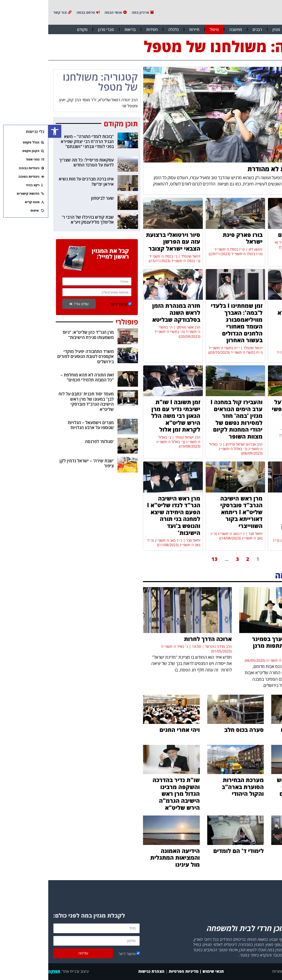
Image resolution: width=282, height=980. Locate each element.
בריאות (82, 29)
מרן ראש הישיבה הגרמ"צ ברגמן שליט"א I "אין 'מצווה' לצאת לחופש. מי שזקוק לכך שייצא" (255, 515)
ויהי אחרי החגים (131, 730)
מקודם (34, 29)
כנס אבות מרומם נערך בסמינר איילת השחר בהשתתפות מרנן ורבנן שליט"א (242, 646)
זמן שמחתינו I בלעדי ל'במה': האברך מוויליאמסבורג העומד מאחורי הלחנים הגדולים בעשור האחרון (188, 323)
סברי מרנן (58, 29)
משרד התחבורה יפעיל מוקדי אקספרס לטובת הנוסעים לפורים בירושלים (37, 356)
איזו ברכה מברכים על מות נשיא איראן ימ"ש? (38, 181)
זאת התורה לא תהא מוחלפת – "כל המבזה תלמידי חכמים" (39, 377)
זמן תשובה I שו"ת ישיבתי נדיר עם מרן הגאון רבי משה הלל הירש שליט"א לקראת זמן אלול (127, 416)
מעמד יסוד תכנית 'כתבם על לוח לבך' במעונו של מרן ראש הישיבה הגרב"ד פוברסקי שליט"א (38, 401)
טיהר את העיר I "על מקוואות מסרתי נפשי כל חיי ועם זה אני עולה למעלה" (250, 412)
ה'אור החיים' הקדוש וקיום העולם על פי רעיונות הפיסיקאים (254, 787)
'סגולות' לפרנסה (51, 441)
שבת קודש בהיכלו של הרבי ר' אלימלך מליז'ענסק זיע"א (39, 220)
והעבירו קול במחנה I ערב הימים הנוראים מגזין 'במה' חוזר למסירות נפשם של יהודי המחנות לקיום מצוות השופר (188, 419)
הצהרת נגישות (103, 971)
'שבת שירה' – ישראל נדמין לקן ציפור (38, 463)
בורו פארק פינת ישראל (194, 238)
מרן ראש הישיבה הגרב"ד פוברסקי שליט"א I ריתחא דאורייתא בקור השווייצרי (193, 512)
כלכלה (125, 29)
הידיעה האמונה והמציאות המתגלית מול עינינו (127, 858)
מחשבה (187, 29)
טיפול (166, 29)
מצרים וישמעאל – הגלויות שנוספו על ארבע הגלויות (42, 425)
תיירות (146, 29)
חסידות (104, 29)
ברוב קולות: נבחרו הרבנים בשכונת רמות (257, 858)
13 (166, 559)
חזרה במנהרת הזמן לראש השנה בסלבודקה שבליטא (128, 312)
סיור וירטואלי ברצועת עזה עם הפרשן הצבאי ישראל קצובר (125, 242)
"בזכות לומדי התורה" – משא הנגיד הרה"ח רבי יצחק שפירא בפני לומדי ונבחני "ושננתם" (39, 142)
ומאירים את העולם (253, 235)
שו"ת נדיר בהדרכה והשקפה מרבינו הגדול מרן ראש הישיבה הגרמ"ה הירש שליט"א (128, 794)
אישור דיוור (70, 304)
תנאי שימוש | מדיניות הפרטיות (148, 971)
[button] (6, 131)
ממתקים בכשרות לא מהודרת (239, 169)
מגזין (228, 29)
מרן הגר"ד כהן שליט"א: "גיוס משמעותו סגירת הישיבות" (40, 335)
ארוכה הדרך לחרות (160, 639)
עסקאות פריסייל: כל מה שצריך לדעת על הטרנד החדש (38, 162)
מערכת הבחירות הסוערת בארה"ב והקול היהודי (194, 787)
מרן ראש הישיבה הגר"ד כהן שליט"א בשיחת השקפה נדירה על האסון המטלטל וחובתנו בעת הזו (253, 323)
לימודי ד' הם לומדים (190, 851)
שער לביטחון (54, 198)
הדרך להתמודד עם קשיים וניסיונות (256, 733)
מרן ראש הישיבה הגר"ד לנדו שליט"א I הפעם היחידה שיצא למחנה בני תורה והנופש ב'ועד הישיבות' (125, 515)
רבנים (209, 29)
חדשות (248, 29)
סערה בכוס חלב (196, 730)
